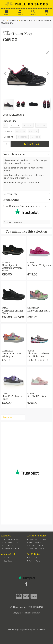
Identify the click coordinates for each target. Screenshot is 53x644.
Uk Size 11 (33, 131)
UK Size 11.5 (8, 137)
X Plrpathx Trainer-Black (13, 312)
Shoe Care (7, 558)
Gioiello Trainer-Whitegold (11, 355)
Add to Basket (30, 144)
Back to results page (14, 222)
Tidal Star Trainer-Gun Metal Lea (38, 355)
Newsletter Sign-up (10, 548)
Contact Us (7, 545)
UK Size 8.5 (41, 125)
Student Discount (35, 545)
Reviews (7, 417)
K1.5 (5, 125)
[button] (48, 52)
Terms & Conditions (36, 558)
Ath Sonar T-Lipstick (39, 265)
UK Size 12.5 (22, 137)
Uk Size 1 (15, 125)
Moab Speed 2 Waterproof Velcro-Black (13, 268)
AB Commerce (39, 629)
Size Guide (7, 561)
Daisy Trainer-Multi (39, 311)
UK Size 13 (36, 137)
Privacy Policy (34, 561)
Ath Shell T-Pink (37, 396)
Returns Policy (34, 542)
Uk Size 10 (20, 131)
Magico (18, 629)
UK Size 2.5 (28, 125)
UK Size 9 (8, 131)
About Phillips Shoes (11, 539)
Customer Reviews (36, 548)
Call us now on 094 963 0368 (26, 607)
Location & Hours (10, 542)
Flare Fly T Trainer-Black (13, 397)
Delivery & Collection (36, 539)
